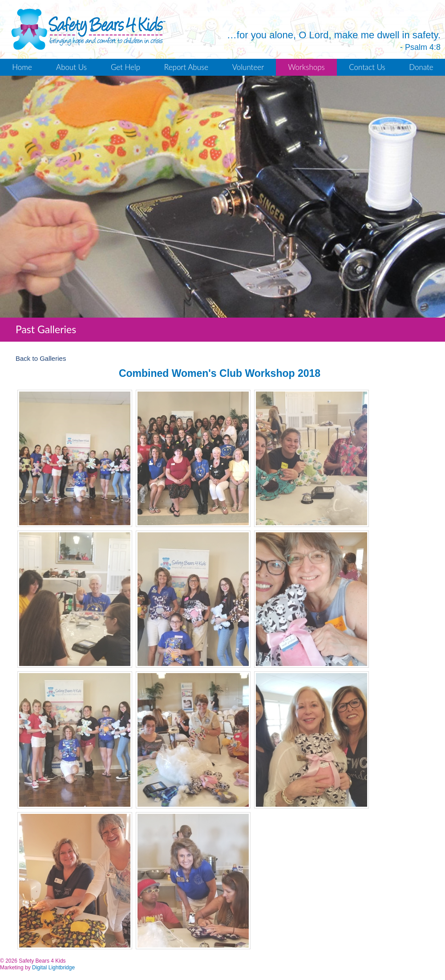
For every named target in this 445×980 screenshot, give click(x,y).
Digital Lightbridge (53, 968)
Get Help (125, 67)
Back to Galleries (41, 358)
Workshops (306, 67)
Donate (421, 67)
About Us (71, 67)
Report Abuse (186, 67)
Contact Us (367, 67)
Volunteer (248, 67)
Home (22, 67)
